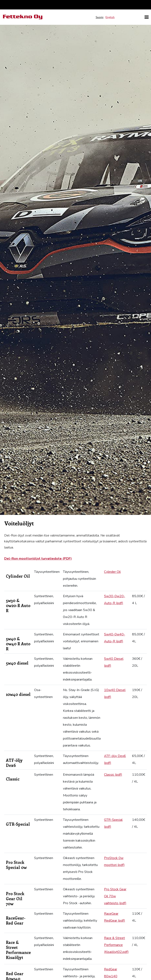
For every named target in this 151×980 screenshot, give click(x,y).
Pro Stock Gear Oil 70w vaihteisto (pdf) (115, 896)
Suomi (100, 17)
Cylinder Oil (112, 572)
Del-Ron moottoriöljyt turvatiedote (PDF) (38, 559)
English (110, 17)
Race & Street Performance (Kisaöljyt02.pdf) (116, 945)
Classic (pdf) (113, 775)
